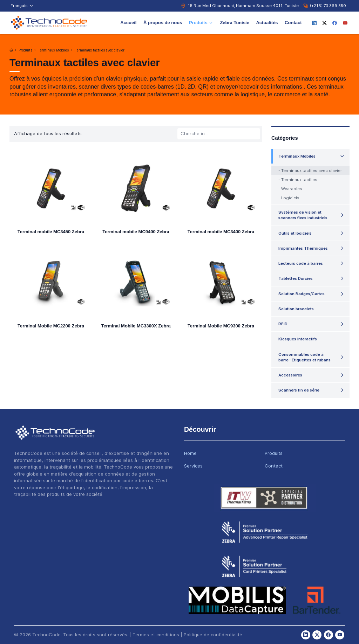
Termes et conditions (156, 635)
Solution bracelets (296, 309)
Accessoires (290, 375)
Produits (201, 23)
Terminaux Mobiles (53, 50)
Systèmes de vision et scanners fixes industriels (303, 215)
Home (190, 453)
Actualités (267, 23)
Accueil (128, 23)
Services (193, 466)
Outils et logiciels (295, 233)
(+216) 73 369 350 (328, 6)
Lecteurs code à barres (301, 263)
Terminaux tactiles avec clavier (100, 50)
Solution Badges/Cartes (302, 294)
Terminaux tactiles (299, 180)
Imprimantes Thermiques (303, 248)
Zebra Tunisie (235, 23)
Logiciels (290, 198)
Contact (293, 23)
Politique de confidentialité (213, 635)
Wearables (292, 189)
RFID (283, 324)
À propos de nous (163, 23)
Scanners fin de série (299, 390)
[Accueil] (11, 50)
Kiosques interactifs (298, 339)
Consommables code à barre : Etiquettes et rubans (304, 357)
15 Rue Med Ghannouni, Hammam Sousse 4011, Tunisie (243, 6)
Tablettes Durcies (296, 278)
